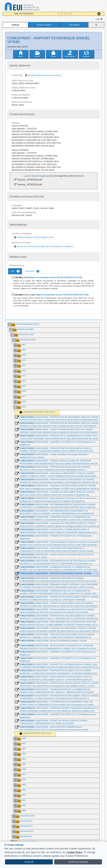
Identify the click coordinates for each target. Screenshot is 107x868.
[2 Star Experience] (62, 14)
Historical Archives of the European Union (34, 237)
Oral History (74, 25)
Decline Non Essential (78, 862)
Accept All (29, 862)
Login (99, 19)
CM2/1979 (32, 271)
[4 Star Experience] (68, 14)
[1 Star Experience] (59, 14)
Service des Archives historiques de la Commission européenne (43, 246)
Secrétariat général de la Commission (43, 75)
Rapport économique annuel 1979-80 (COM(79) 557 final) (56, 277)
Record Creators (44, 25)
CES (15, 271)
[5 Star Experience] (71, 14)
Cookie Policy (74, 852)
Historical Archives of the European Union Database (30, 7)
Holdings (15, 25)
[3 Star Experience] (65, 14)
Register (35, 176)
